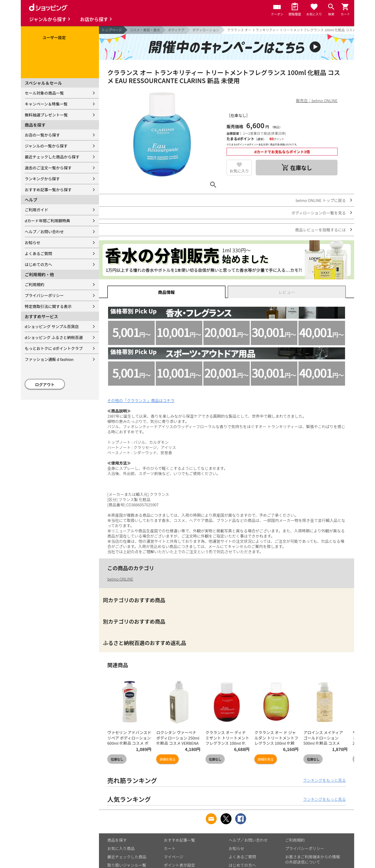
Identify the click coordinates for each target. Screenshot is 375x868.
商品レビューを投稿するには (320, 230)
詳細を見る (167, 759)
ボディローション (206, 30)
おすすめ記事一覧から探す (48, 190)
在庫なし (117, 759)
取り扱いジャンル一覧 (127, 865)
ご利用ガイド (36, 210)
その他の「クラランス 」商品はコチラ (141, 400)
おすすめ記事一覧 (179, 840)
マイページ (174, 857)
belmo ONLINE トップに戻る (321, 200)
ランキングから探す (42, 179)
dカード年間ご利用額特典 (47, 221)
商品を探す (117, 840)
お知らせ (33, 242)
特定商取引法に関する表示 (48, 306)
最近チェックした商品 (127, 857)
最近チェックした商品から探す (52, 157)
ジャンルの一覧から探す (46, 146)
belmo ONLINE (120, 579)
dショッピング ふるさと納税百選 (54, 337)
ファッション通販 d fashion (49, 359)
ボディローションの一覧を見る (319, 213)
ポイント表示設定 (179, 865)
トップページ (112, 30)
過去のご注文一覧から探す (48, 168)
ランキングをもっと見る (324, 780)
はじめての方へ (38, 264)
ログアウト (45, 384)
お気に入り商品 (121, 848)
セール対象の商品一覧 (44, 93)
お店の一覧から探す (42, 135)
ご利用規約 (35, 284)
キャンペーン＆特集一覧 (46, 104)
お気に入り (239, 171)
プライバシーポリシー (44, 295)
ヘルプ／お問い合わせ (44, 232)
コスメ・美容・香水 (145, 30)
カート (170, 848)
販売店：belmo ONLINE (317, 100)
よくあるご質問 (38, 253)
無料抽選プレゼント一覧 (46, 115)
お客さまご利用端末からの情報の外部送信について (312, 859)
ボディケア (176, 30)
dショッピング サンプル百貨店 (52, 326)
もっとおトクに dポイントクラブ (54, 348)
